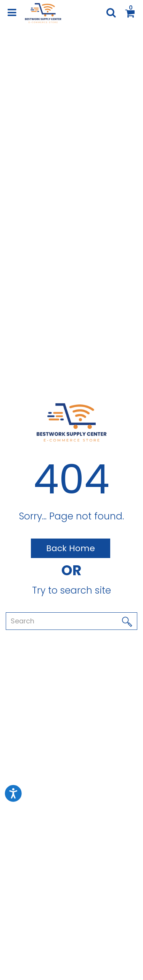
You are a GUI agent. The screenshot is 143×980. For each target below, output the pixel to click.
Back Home (71, 548)
